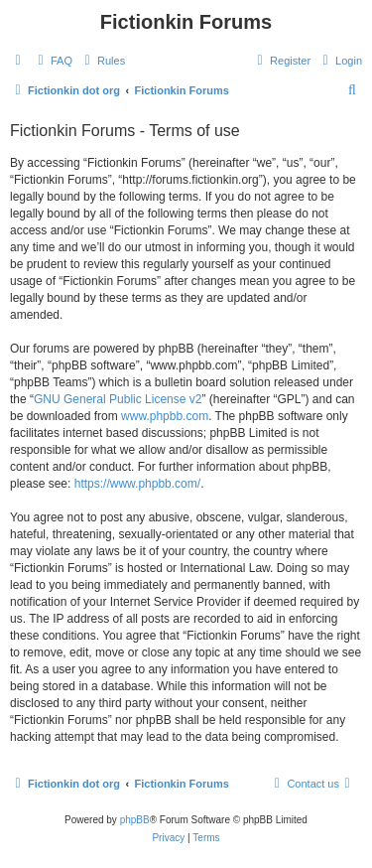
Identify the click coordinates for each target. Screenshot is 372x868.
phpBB (135, 820)
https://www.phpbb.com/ (137, 484)
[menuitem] (53, 61)
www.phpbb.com (165, 416)
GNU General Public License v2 (118, 399)
